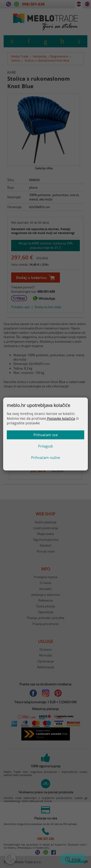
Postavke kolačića (61, 418)
